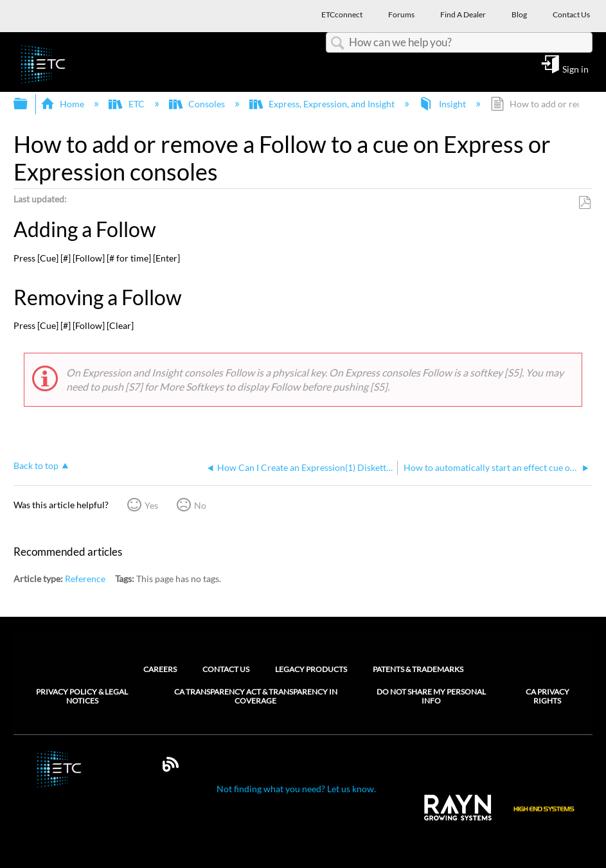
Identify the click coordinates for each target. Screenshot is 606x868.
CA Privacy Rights (548, 696)
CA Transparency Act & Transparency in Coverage (256, 696)
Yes (151, 505)
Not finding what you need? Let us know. (296, 789)
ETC (127, 104)
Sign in (575, 69)
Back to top (36, 465)
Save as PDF (584, 203)
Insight (443, 104)
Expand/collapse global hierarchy (29, 104)
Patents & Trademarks (418, 669)
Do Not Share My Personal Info (431, 696)
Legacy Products (311, 669)
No (200, 505)
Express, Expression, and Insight (323, 104)
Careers (160, 669)
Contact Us (226, 669)
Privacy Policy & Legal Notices (82, 696)
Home (63, 104)
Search (337, 43)
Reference (85, 579)
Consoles (198, 104)
